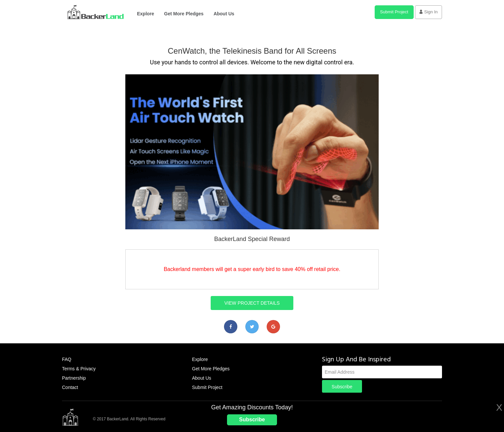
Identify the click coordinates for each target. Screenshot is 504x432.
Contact (70, 387)
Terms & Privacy (79, 369)
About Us (224, 14)
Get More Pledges (184, 14)
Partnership (74, 378)
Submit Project (394, 12)
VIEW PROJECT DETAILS (252, 303)
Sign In (428, 12)
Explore (145, 14)
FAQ (67, 359)
